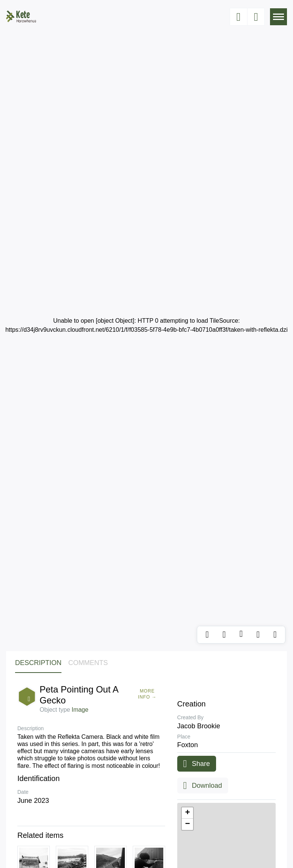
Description (38, 663)
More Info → (147, 694)
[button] (187, 813)
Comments (88, 663)
